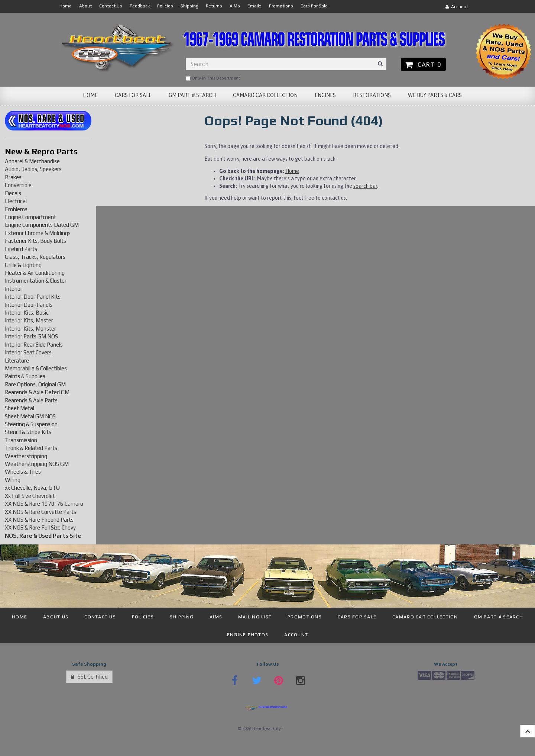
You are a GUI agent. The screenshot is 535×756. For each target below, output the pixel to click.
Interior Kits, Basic (27, 313)
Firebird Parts (21, 249)
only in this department (213, 78)
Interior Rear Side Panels (34, 345)
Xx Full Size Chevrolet (30, 496)
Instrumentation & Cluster (36, 281)
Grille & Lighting (23, 265)
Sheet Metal (20, 408)
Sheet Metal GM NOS (30, 416)
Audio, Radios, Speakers (33, 169)
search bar (365, 186)
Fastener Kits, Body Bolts (35, 241)
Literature (17, 361)
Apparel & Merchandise (32, 161)
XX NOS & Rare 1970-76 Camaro (44, 504)
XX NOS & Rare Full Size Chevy (40, 527)
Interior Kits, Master (29, 320)
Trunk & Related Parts (31, 448)
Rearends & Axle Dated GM (37, 392)
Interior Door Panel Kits (33, 297)
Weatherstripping (26, 456)
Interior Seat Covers (28, 352)
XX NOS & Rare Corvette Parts (40, 512)
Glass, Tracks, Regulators (35, 257)
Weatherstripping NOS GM (37, 464)
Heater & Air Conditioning (35, 273)
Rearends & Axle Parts (31, 400)
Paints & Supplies (25, 376)
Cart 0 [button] (423, 64)
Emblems (16, 209)
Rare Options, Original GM (35, 384)
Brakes (13, 177)
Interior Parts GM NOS (31, 336)
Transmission (21, 440)
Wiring (13, 480)
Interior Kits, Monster (30, 329)
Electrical (16, 201)
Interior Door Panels (29, 305)
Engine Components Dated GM (42, 225)
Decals (13, 193)
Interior (14, 289)
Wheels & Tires (23, 472)
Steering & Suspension (31, 424)
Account (457, 7)
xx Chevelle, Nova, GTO (32, 488)
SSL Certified (89, 677)
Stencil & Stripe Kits (28, 432)
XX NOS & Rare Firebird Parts (39, 520)
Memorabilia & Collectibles (36, 368)
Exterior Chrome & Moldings (38, 233)
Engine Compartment (30, 217)
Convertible (18, 185)
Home (292, 171)
